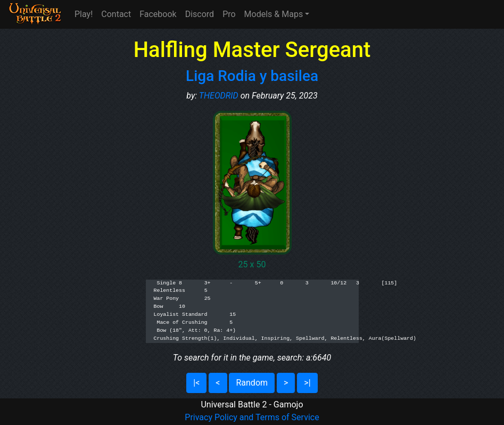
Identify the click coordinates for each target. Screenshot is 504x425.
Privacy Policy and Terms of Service (252, 417)
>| (307, 383)
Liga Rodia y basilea (252, 76)
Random (252, 383)
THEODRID (219, 96)
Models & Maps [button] (274, 14)
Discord (200, 14)
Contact (116, 14)
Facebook (158, 14)
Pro (229, 14)
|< (196, 383)
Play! (84, 14)
